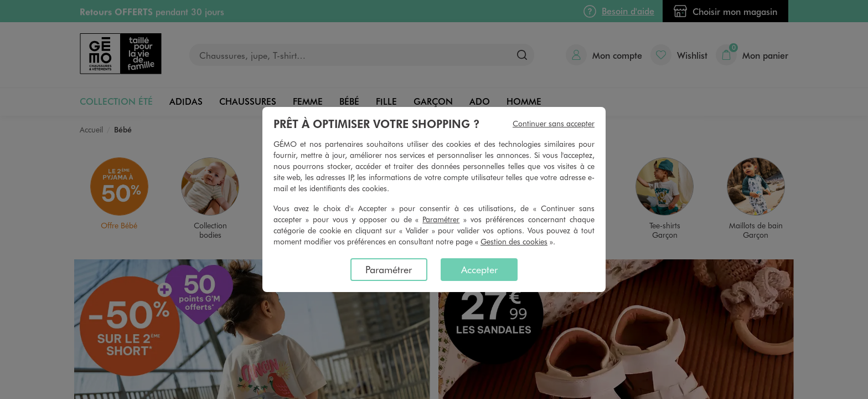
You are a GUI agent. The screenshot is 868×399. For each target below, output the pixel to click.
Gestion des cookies (514, 241)
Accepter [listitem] (479, 269)
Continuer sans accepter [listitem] (554, 123)
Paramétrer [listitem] (389, 269)
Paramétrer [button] (441, 219)
